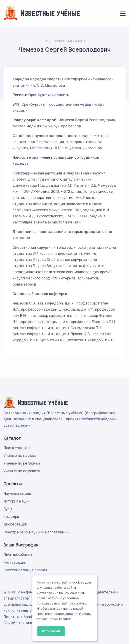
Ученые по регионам (22, 463)
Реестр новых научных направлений (36, 532)
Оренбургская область (68, 41)
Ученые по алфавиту (22, 471)
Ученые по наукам (20, 456)
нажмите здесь (61, 619)
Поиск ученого (16, 448)
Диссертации (15, 524)
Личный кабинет (18, 554)
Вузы (8, 509)
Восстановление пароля (25, 570)
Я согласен (51, 631)
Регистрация (15, 562)
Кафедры (12, 516)
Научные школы (18, 493)
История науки (16, 501)
